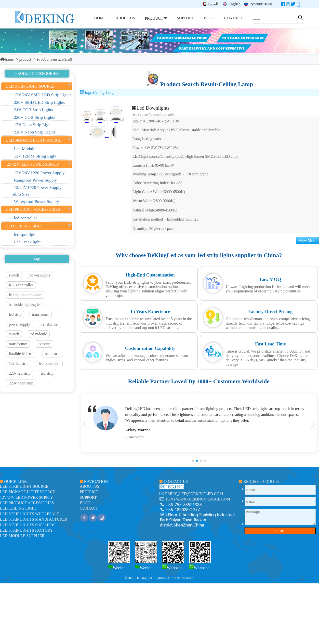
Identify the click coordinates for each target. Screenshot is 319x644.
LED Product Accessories (27, 503)
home (7, 59)
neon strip (53, 354)
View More (307, 241)
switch (14, 275)
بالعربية (211, 4)
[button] (193, 461)
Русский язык (258, 4)
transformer (50, 324)
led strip (15, 314)
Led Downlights (150, 108)
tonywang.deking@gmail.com (198, 499)
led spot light (166, 114)
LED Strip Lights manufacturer (34, 519)
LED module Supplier (22, 536)
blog (85, 503)
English (232, 4)
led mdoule (38, 334)
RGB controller (21, 285)
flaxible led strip (22, 354)
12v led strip (19, 363)
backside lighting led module (32, 305)
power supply (40, 275)
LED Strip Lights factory (26, 530)
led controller (49, 363)
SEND (280, 531)
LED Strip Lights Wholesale (29, 514)
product (25, 59)
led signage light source (27, 492)
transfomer (40, 314)
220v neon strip (21, 383)
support (88, 497)
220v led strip (20, 373)
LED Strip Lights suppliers (28, 525)
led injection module (25, 295)
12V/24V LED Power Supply (27, 497)
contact (89, 508)
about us (89, 486)
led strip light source (24, 486)
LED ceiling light (144, 114)
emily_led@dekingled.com (194, 494)
